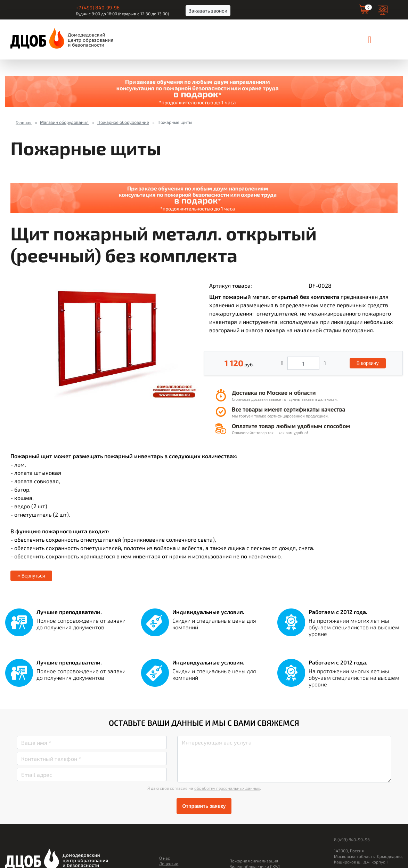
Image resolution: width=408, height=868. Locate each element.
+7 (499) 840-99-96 (98, 7)
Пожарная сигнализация (254, 861)
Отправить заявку (204, 806)
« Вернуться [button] (31, 576)
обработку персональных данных (227, 788)
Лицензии (169, 863)
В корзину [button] (368, 363)
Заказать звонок (208, 11)
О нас (165, 858)
